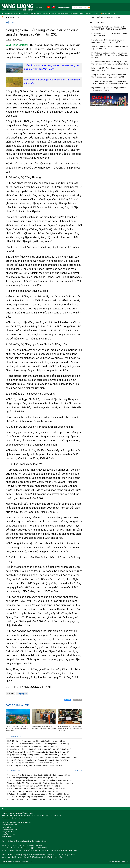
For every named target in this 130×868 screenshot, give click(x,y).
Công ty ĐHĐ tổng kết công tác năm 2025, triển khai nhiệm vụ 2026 (33, 763)
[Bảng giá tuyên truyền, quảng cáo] (118, 861)
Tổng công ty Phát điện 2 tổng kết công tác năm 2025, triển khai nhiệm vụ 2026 (39, 775)
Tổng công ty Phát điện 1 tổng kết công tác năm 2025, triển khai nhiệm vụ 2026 (39, 797)
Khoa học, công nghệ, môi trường (90, 13)
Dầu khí (39, 13)
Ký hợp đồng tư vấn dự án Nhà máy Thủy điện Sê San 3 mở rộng (109, 35)
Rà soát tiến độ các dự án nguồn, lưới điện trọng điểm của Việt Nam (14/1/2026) (38, 760)
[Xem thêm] (79, 771)
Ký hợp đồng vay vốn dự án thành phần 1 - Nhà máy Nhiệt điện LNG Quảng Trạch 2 (39, 749)
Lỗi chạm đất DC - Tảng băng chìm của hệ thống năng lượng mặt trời (110, 69)
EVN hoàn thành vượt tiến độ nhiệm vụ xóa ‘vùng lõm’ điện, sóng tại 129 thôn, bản (38, 794)
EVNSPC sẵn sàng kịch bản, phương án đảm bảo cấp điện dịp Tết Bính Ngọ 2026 (38, 752)
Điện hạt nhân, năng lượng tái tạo (66, 13)
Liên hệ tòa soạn (40, 7)
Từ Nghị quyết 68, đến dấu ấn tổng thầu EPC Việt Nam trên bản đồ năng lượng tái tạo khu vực (110, 82)
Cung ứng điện (22, 694)
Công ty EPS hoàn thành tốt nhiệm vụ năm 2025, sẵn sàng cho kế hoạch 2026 (38, 744)
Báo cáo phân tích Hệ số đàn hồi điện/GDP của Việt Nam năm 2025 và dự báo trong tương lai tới (110, 63)
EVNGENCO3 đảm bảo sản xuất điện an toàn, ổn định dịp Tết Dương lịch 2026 (37, 800)
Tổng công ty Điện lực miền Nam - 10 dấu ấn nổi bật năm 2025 (32, 791)
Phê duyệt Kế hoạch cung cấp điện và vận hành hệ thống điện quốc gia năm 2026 (70, 728)
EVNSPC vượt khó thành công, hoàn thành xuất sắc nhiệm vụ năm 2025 (36, 789)
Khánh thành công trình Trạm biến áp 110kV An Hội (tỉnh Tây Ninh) (34, 786)
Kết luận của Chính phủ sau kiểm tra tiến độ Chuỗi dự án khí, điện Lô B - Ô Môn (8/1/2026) (109, 28)
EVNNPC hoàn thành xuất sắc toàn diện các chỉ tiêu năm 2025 (32, 747)
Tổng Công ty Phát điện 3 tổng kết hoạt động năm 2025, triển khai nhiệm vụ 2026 (39, 780)
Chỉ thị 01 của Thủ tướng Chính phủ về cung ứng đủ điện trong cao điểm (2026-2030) (17, 728)
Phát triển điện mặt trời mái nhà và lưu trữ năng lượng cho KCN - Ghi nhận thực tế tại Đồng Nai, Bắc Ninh (110, 55)
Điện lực (33, 13)
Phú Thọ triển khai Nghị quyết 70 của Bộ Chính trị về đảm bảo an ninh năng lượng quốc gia (42, 757)
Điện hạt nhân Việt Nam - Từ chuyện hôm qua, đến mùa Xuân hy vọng (109, 89)
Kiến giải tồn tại (10, 13)
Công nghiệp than (48, 13)
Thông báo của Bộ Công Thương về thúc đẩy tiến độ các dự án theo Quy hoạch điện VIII (41, 783)
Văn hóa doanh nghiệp (109, 13)
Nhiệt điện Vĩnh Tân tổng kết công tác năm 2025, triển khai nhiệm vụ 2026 (37, 755)
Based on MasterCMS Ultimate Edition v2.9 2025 (17, 861)
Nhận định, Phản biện (22, 13)
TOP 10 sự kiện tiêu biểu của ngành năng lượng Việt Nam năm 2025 (110, 48)
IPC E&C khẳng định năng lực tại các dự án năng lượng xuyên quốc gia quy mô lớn (108, 41)
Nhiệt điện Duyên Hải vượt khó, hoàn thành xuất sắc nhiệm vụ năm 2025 (36, 741)
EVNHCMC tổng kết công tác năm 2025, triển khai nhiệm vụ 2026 (32, 778)
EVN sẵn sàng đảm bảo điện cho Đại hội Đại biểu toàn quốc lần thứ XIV (35, 766)
